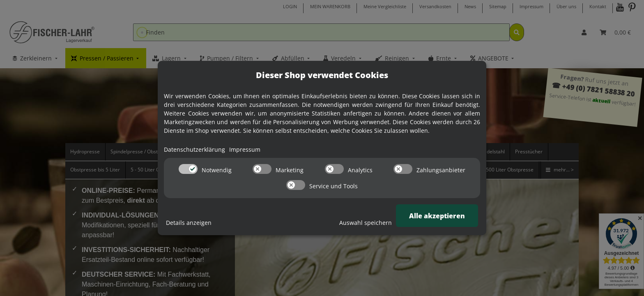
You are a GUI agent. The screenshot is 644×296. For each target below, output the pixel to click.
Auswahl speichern (366, 223)
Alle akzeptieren (437, 216)
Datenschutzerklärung (194, 149)
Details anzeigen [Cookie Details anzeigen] (189, 223)
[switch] (188, 169)
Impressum (245, 149)
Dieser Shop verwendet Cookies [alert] (322, 75)
